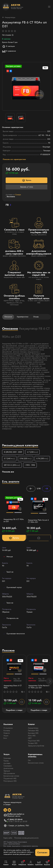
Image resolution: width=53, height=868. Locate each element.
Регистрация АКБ (10, 781)
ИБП (30, 738)
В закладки (8, 46)
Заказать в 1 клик (26, 187)
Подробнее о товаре (14, 710)
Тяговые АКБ (33, 743)
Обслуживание (9, 773)
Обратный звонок (14, 816)
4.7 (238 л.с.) (32, 452)
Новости (7, 733)
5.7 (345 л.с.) (9, 459)
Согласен (42, 852)
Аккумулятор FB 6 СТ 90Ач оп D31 (14, 520)
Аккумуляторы (9, 17)
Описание (8, 317)
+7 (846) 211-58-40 (15, 820)
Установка (7, 758)
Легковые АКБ (33, 731)
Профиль (31, 863)
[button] (49, 681)
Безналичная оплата (11, 776)
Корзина (47, 863)
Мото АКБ (32, 736)
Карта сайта (8, 838)
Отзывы (36, 317)
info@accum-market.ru (16, 814)
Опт (29, 760)
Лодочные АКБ (34, 741)
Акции (6, 736)
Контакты (7, 731)
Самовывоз (8, 766)
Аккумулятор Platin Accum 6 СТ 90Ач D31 (38, 521)
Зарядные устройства (36, 746)
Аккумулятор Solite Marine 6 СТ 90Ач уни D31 (39, 687)
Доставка (7, 763)
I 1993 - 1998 (30, 465)
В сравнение (9, 51)
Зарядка (7, 771)
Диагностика (8, 768)
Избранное (22, 863)
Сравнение (39, 863)
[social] (5, 810)
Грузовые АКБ (33, 733)
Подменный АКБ (10, 778)
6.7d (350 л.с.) (42, 459)
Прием (6, 761)
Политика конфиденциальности (26, 838)
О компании (8, 728)
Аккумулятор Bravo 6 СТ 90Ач (13, 687)
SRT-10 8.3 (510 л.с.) (12, 465)
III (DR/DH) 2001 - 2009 (13, 452)
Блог (5, 738)
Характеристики (23, 317)
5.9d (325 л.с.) (26, 459)
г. (18, 195)
